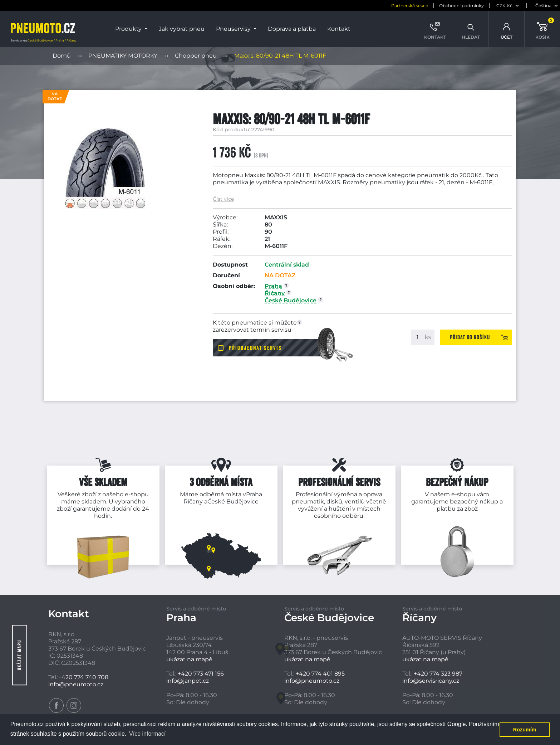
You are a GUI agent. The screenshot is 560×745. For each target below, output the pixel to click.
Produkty (129, 29)
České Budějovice (233, 501)
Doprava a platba (292, 29)
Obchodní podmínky (461, 6)
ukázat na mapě (189, 659)
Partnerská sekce (410, 6)
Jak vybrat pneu (182, 29)
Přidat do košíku (470, 337)
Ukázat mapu (19, 655)
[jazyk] (544, 6)
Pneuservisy (234, 29)
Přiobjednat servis (255, 348)
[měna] (509, 6)
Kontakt (339, 29)
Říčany (193, 501)
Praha (254, 494)
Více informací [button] (147, 734)
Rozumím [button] (525, 730)
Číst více (223, 199)
